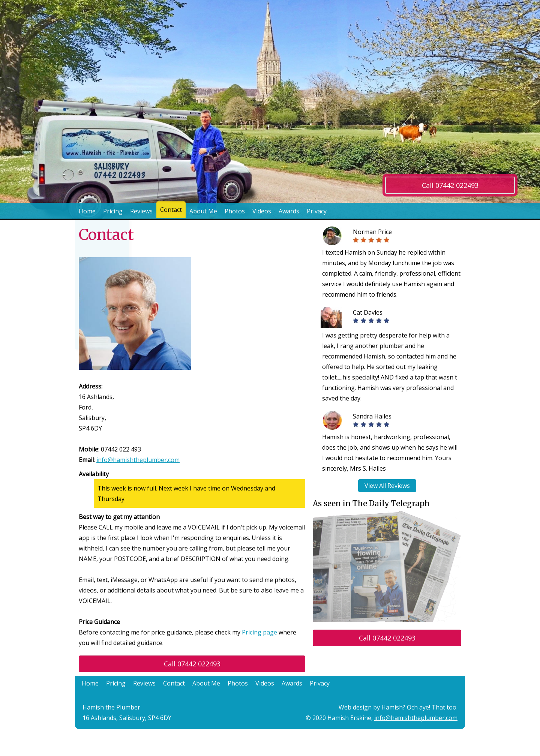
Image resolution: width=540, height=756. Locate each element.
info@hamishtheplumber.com (138, 460)
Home (87, 211)
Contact (171, 211)
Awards (289, 211)
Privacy (317, 211)
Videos (262, 211)
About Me (203, 211)
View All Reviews (387, 486)
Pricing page (259, 632)
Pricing (113, 211)
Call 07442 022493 (450, 185)
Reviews (141, 211)
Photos (235, 211)
